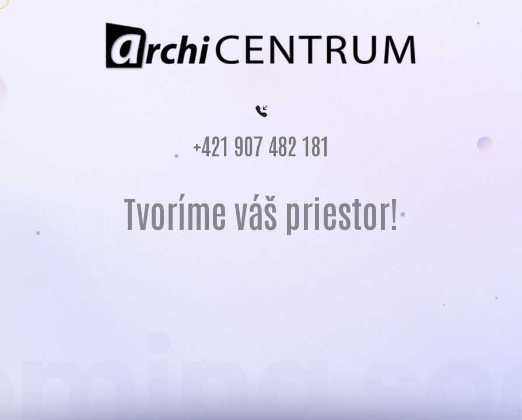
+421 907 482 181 (261, 148)
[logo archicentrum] (261, 45)
